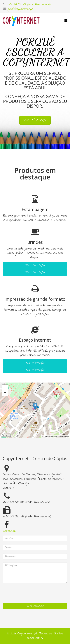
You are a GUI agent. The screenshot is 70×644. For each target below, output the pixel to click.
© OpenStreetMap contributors (55, 436)
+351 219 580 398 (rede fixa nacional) (29, 5)
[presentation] (31, 593)
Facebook (9, 531)
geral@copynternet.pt (20, 9)
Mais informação (35, 266)
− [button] (5, 393)
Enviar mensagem (35, 606)
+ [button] (5, 388)
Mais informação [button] (35, 120)
